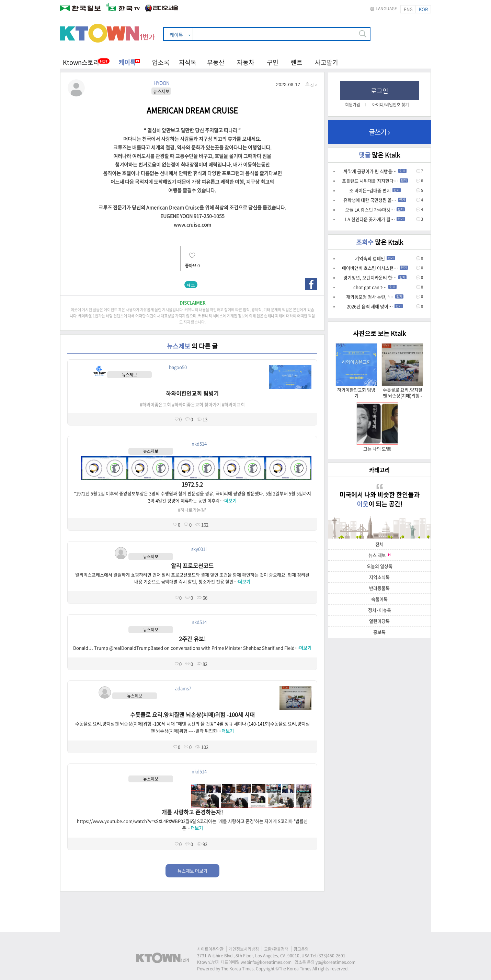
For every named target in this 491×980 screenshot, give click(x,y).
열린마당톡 (379, 621)
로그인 (380, 91)
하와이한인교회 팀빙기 (192, 393)
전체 (379, 544)
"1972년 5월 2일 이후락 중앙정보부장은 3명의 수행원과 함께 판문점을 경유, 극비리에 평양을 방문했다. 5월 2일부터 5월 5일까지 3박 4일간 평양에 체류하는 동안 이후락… (192, 497)
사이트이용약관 (210, 949)
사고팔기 (327, 62)
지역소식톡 (379, 577)
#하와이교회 (233, 404)
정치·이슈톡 (380, 610)
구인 (273, 62)
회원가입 (353, 105)
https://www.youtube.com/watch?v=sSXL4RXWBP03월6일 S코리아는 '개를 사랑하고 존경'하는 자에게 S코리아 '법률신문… (192, 825)
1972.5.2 (192, 484)
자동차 (246, 62)
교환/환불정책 (276, 949)
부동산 (216, 62)
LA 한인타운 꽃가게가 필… (375, 219)
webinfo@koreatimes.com (266, 962)
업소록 (161, 62)
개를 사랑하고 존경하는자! (192, 812)
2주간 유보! (192, 639)
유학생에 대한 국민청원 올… (375, 200)
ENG (408, 9)
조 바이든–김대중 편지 (375, 190)
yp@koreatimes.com (335, 962)
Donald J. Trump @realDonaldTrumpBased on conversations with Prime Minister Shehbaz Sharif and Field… (192, 648)
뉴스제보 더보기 (192, 871)
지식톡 (188, 62)
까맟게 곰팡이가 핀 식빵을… (375, 171)
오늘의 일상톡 (380, 566)
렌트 (297, 62)
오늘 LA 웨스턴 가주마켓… (375, 209)
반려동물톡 (379, 588)
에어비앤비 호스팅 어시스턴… (375, 268)
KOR (423, 9)
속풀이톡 (379, 599)
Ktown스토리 (81, 62)
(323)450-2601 (331, 956)
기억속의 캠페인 (375, 258)
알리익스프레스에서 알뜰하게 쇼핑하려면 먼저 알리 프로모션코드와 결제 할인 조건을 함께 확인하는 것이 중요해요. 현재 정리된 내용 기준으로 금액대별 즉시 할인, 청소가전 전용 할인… (192, 578)
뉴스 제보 (379, 555)
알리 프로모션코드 (192, 565)
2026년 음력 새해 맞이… (375, 306)
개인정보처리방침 (244, 949)
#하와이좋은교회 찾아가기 (196, 404)
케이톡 (129, 62)
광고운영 (301, 949)
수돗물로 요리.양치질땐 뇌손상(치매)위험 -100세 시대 (192, 714)
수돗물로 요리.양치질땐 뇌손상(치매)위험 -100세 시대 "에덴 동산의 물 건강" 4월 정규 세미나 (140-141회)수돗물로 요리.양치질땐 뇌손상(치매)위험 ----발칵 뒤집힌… (192, 727)
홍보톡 (379, 632)
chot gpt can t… (375, 287)
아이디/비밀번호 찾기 (391, 105)
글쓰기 (379, 132)
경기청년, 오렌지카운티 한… (375, 277)
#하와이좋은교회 (155, 404)
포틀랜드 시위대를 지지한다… (375, 181)
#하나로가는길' (192, 510)
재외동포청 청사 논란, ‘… (375, 297)
